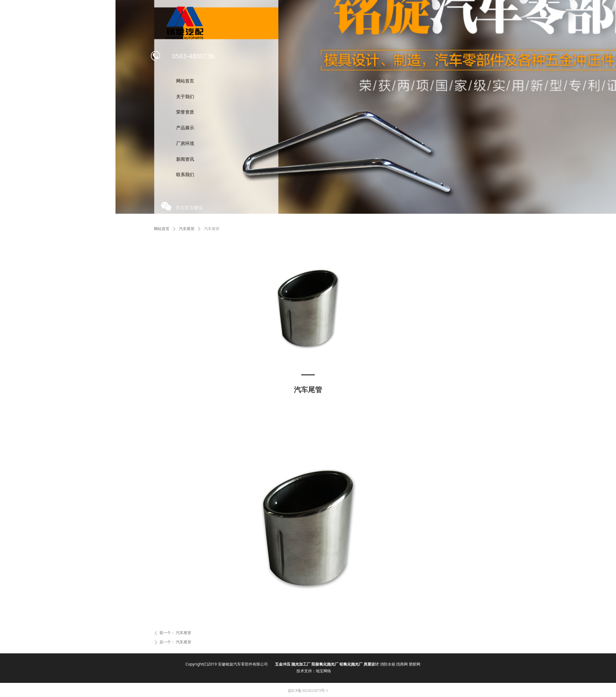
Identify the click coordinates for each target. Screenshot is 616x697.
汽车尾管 (187, 229)
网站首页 (162, 229)
